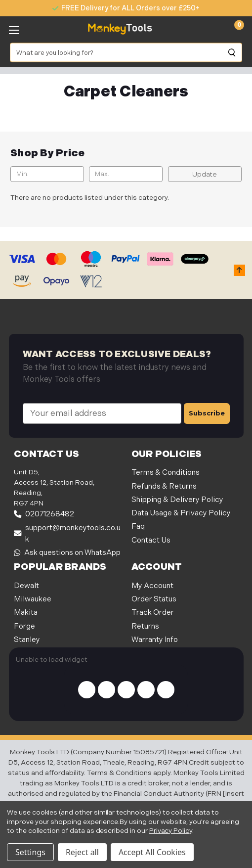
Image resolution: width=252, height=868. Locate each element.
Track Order (153, 613)
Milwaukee (33, 599)
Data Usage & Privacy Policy (181, 513)
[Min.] (47, 174)
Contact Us (151, 540)
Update (205, 174)
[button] (239, 270)
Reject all (82, 852)
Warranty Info (155, 640)
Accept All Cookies (152, 852)
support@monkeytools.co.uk (67, 534)
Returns (145, 626)
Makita (26, 613)
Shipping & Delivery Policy (177, 500)
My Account (152, 586)
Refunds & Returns (164, 486)
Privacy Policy (171, 831)
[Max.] (126, 174)
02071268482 (44, 514)
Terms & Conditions (166, 473)
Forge (24, 626)
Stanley (27, 640)
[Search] (232, 52)
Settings (30, 852)
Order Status (154, 599)
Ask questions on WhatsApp (67, 553)
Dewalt (26, 586)
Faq (138, 526)
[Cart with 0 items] (233, 29)
